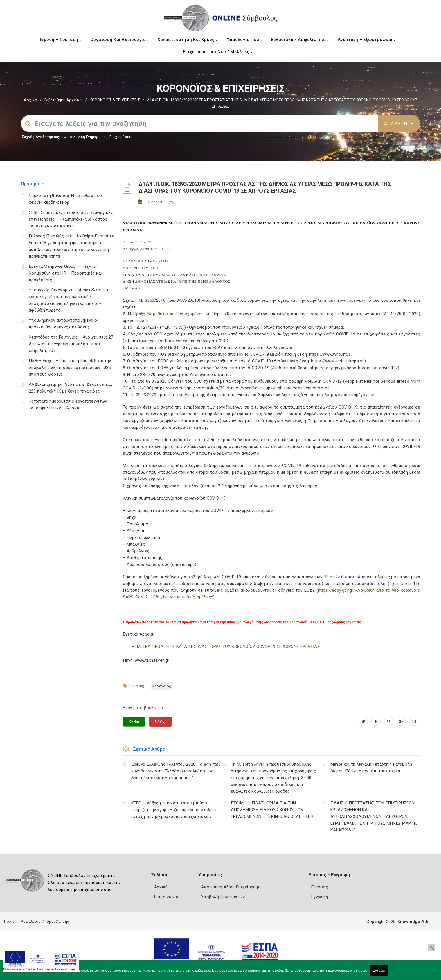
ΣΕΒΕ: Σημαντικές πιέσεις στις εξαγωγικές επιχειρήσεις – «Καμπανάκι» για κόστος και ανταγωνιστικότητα (71, 219)
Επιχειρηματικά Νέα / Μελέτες (218, 52)
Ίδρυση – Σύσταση (60, 40)
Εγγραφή (320, 897)
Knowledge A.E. (413, 922)
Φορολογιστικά (244, 40)
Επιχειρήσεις (121, 137)
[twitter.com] (363, 722)
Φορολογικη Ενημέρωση (85, 137)
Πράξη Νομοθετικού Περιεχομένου (168, 314)
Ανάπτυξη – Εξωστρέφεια (367, 40)
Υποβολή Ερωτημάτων (223, 897)
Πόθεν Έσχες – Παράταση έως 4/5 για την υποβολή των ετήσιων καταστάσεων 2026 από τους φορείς (70, 367)
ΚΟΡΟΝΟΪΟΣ (162, 686)
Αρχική (31, 100)
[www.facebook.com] (376, 722)
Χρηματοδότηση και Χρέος (187, 40)
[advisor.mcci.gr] (414, 722)
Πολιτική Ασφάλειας (22, 921)
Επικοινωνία (166, 897)
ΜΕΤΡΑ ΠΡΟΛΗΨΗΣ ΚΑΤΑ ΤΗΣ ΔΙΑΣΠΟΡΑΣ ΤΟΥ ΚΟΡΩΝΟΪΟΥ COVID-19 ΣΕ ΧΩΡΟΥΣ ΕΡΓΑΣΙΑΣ (229, 646)
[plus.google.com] (401, 722)
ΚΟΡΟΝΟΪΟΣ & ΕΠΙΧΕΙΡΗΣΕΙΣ (115, 100)
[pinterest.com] (389, 722)
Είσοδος (320, 887)
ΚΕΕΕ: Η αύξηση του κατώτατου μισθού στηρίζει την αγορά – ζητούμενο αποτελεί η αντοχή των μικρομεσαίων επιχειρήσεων (175, 810)
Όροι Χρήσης (58, 921)
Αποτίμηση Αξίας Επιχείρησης (231, 887)
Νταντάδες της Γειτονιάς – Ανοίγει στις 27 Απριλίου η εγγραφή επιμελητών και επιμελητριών (71, 344)
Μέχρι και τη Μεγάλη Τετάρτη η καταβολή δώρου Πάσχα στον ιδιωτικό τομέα (371, 768)
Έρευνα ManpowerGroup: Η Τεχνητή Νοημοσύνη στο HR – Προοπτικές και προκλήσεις (66, 273)
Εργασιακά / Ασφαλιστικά (300, 40)
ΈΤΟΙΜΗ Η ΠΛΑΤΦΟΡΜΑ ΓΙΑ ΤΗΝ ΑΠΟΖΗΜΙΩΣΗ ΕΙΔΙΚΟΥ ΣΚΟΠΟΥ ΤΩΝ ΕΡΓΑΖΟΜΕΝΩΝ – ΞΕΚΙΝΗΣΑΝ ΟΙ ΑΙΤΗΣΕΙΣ (273, 810)
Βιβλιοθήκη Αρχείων (63, 100)
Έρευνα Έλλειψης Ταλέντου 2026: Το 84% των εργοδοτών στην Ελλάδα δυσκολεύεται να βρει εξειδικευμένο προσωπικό (176, 771)
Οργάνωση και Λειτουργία (120, 40)
